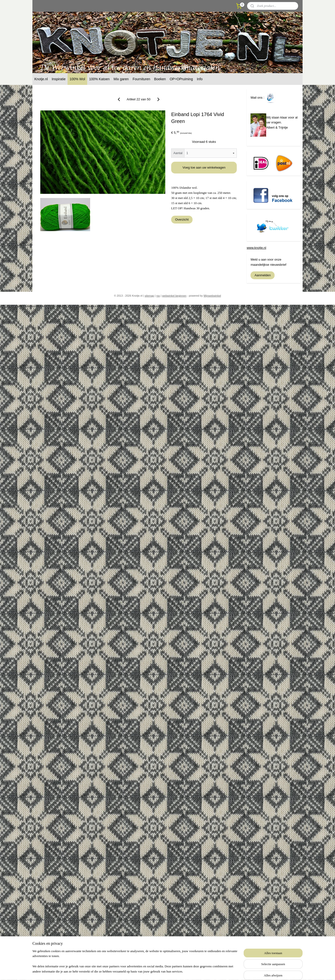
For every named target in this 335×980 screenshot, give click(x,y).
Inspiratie (59, 79)
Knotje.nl (41, 79)
